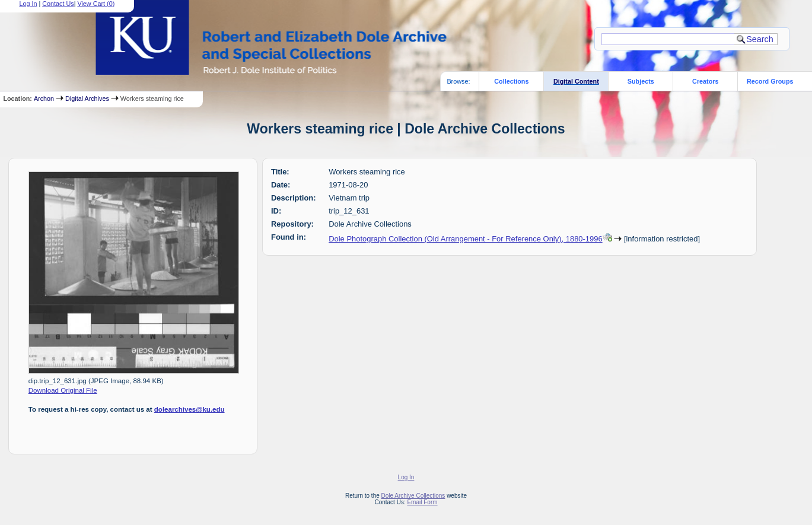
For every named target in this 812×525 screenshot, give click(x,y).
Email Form (422, 502)
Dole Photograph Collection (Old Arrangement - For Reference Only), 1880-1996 (466, 239)
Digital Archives (87, 98)
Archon (44, 98)
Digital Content (576, 81)
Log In (406, 477)
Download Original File (63, 390)
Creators (705, 81)
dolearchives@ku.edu (190, 409)
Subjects (641, 81)
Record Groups (770, 81)
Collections (511, 81)
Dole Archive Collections (413, 496)
